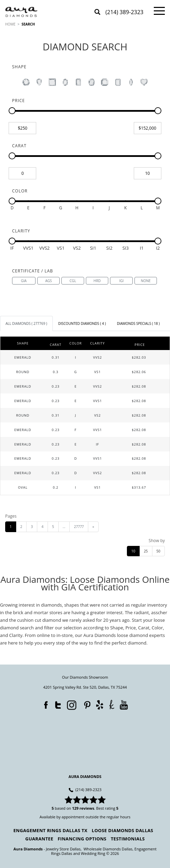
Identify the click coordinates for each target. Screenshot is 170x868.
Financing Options (82, 839)
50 (158, 551)
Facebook (44, 704)
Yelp (99, 705)
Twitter (56, 704)
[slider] (12, 111)
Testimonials (128, 839)
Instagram (71, 705)
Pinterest (86, 704)
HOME (10, 24)
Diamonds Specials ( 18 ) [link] (138, 323)
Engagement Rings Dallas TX (51, 830)
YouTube (124, 705)
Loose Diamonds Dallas (122, 830)
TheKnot (112, 705)
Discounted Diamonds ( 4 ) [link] (82, 323)
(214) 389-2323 (124, 13)
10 (133, 551)
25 (146, 551)
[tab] (26, 323)
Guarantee (39, 839)
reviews (87, 808)
